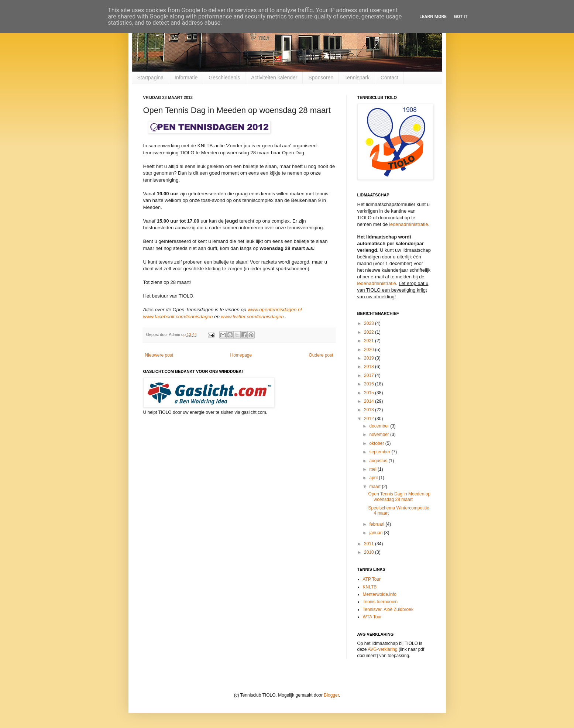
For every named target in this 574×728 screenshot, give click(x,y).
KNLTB (370, 587)
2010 (370, 552)
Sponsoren (321, 78)
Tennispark (357, 78)
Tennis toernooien (380, 602)
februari (377, 524)
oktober (377, 443)
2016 (370, 384)
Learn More (433, 17)
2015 (370, 393)
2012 (370, 419)
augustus (379, 461)
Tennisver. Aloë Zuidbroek (388, 609)
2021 (370, 341)
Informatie (186, 78)
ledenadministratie (409, 224)
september (380, 452)
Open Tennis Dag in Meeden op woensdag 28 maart (399, 497)
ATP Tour (372, 579)
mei (373, 469)
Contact (389, 78)
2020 (370, 350)
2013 (370, 410)
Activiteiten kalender (274, 78)
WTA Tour (372, 617)
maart (375, 487)
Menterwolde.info (380, 594)
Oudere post (321, 355)
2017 (370, 375)
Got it (461, 17)
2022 (370, 332)
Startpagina (151, 78)
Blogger (331, 695)
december (380, 426)
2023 (370, 323)
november (380, 435)
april (374, 478)
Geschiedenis (224, 78)
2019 (370, 358)
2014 (370, 401)
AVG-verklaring (382, 649)
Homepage (241, 355)
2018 (370, 367)
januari (376, 533)
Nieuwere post (159, 355)
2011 (370, 544)
